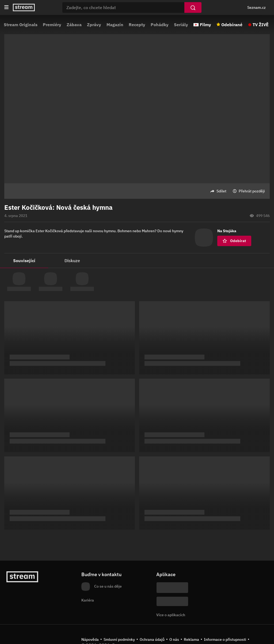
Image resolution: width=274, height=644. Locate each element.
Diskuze (72, 261)
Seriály (181, 25)
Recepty (137, 25)
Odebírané (232, 25)
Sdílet (221, 191)
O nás (174, 639)
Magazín (115, 25)
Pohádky (160, 25)
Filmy (205, 25)
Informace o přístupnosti (225, 639)
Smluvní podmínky (119, 639)
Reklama (191, 639)
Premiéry (52, 25)
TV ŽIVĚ (261, 25)
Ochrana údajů (152, 639)
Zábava (74, 25)
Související (24, 261)
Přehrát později (252, 191)
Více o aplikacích (171, 615)
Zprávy (94, 25)
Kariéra (88, 600)
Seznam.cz (256, 7)
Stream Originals (21, 25)
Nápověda (90, 639)
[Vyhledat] (193, 7)
